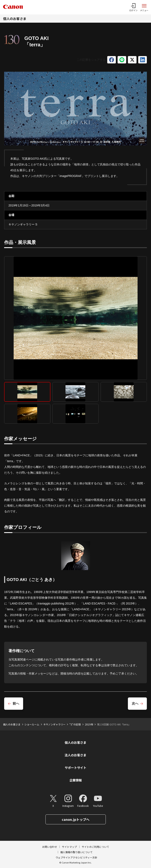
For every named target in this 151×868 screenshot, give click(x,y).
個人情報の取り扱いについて (76, 852)
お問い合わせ (50, 847)
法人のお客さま (75, 755)
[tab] (27, 392)
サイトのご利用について (95, 847)
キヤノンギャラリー (54, 724)
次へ (135, 703)
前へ (16, 703)
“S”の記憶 (75, 724)
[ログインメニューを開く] (133, 7)
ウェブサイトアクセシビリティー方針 (76, 857)
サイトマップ (69, 847)
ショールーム (32, 724)
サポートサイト (75, 768)
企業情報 (76, 780)
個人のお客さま (15, 19)
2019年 (89, 724)
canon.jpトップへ (76, 819)
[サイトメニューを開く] (144, 7)
